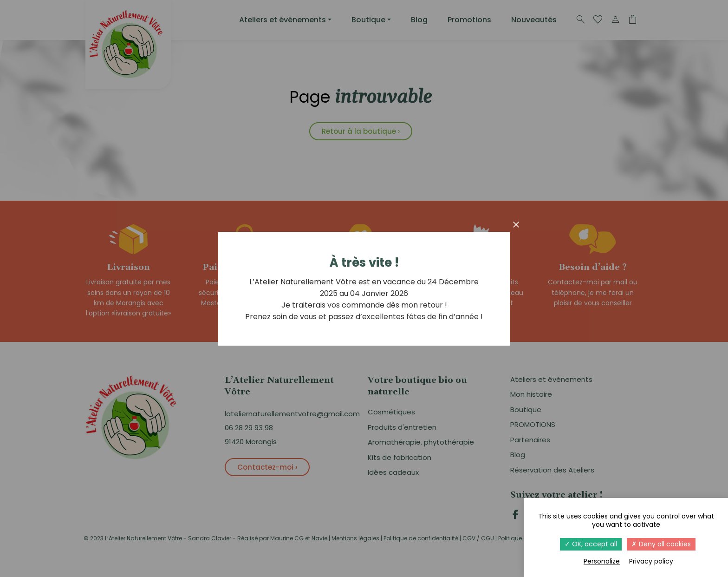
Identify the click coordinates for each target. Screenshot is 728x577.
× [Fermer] (516, 224)
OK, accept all (591, 544)
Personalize (602, 561)
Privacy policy (651, 561)
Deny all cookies (661, 544)
